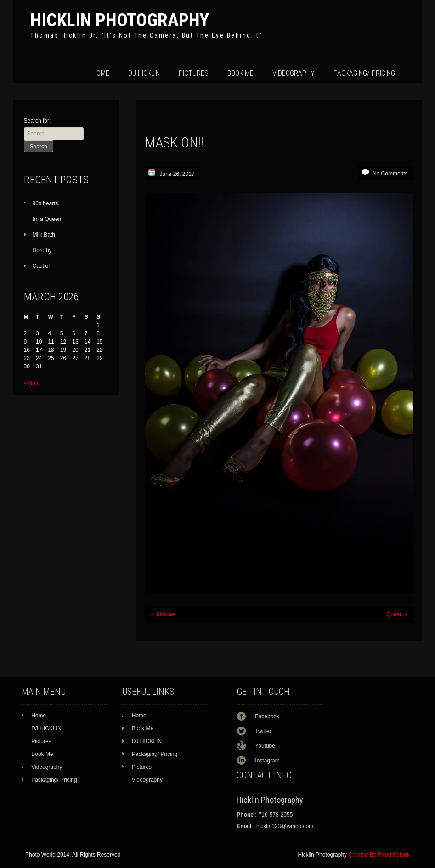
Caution (42, 266)
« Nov (31, 383)
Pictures (194, 73)
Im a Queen (47, 219)
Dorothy (42, 250)
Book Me (240, 73)
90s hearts (45, 203)
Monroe (162, 614)
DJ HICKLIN (144, 73)
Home (101, 73)
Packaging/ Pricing (364, 73)
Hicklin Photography (120, 20)
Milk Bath (44, 235)
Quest (397, 614)
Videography (294, 73)
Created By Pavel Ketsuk (379, 855)
